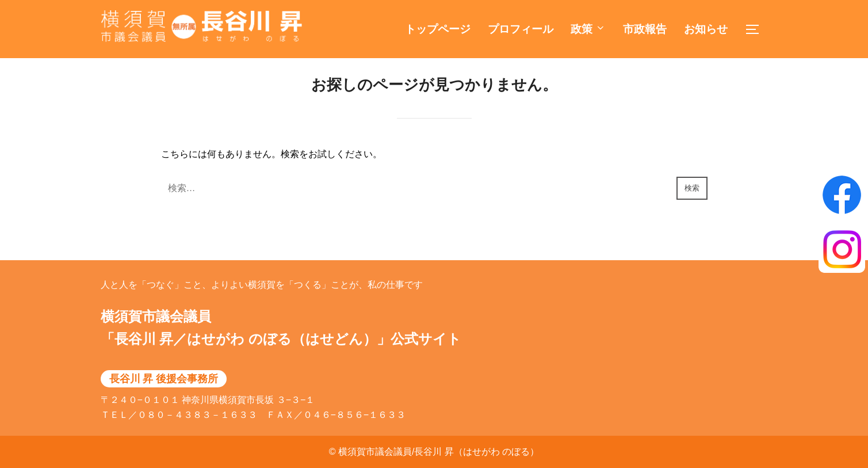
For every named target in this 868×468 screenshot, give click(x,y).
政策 (588, 29)
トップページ (438, 29)
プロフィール (521, 29)
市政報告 (645, 29)
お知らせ (706, 29)
